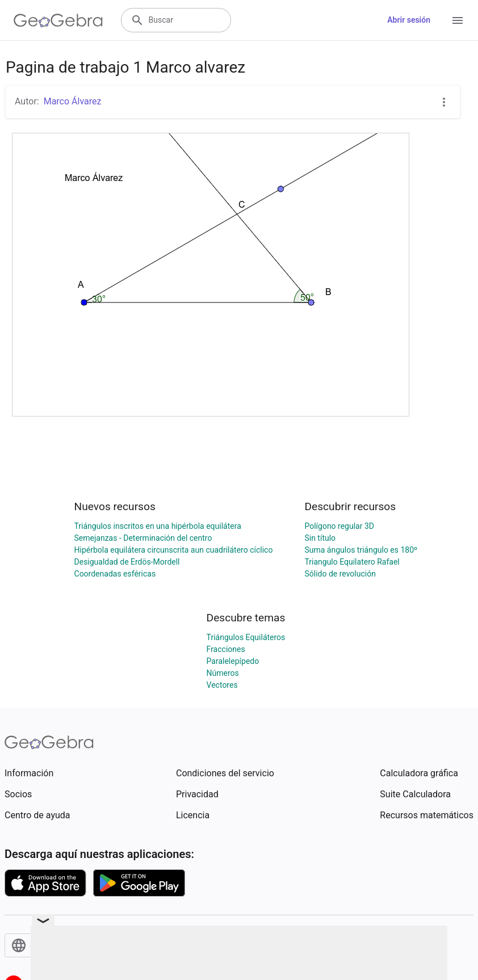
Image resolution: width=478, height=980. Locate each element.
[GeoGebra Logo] (58, 20)
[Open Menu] (458, 20)
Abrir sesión (409, 20)
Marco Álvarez (73, 101)
